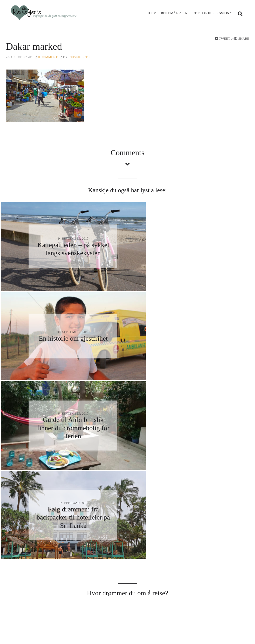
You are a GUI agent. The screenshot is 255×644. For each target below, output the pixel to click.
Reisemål (169, 13)
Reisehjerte (80, 57)
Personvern (208, 614)
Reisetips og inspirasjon (207, 13)
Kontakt (234, 614)
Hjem (152, 13)
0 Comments (49, 57)
